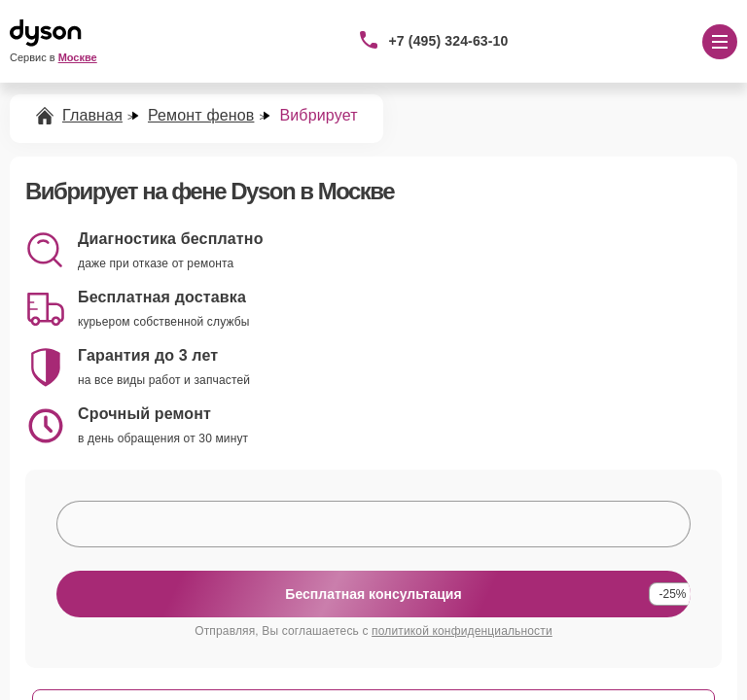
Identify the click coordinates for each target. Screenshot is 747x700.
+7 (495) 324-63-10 (449, 41)
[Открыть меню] (720, 42)
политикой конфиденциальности (462, 631)
